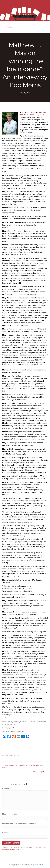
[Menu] (8, 27)
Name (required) (9, 814)
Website (6, 833)
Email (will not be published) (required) (19, 823)
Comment (7, 788)
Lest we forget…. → (40, 772)
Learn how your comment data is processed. (24, 848)
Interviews (15, 756)
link (13, 728)
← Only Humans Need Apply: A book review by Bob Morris (23, 766)
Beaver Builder (39, 865)
